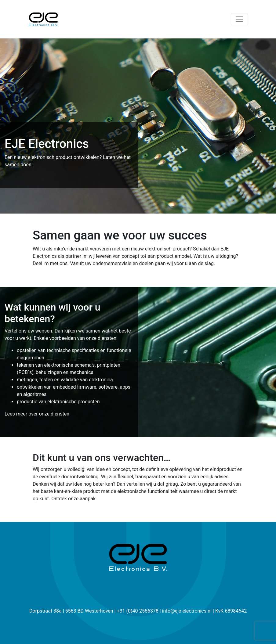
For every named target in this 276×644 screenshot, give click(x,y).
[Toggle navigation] (239, 19)
